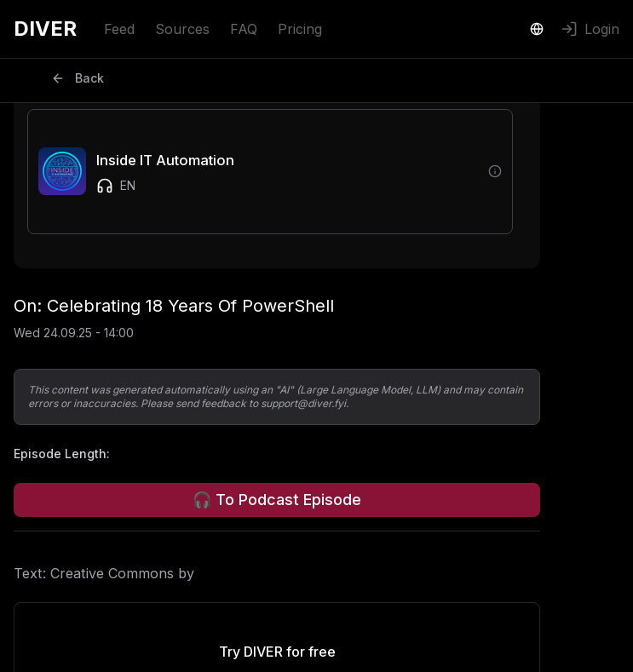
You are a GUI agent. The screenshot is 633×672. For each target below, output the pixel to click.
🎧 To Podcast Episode (277, 500)
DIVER (45, 29)
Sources (182, 29)
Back (78, 78)
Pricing (300, 29)
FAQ (244, 29)
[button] (258, 172)
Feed (119, 29)
